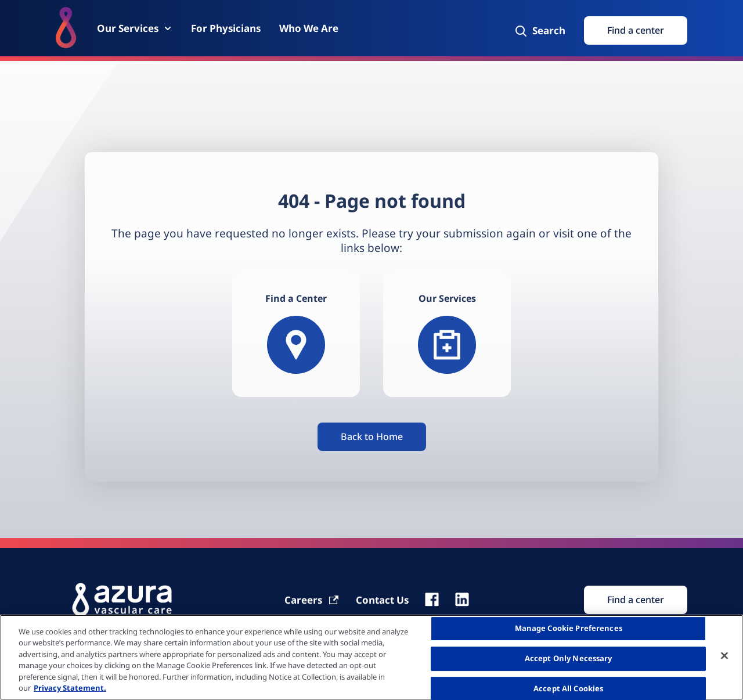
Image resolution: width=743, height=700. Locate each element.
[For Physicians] (226, 28)
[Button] (372, 437)
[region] (371, 657)
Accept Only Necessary (569, 658)
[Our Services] (135, 28)
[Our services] (447, 333)
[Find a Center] (296, 333)
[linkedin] (462, 600)
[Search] (540, 31)
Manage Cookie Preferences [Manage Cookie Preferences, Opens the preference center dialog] (569, 629)
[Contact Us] (382, 600)
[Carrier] (312, 600)
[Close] (724, 656)
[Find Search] (636, 600)
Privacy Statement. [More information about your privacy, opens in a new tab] (70, 688)
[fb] (432, 600)
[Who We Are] (309, 28)
